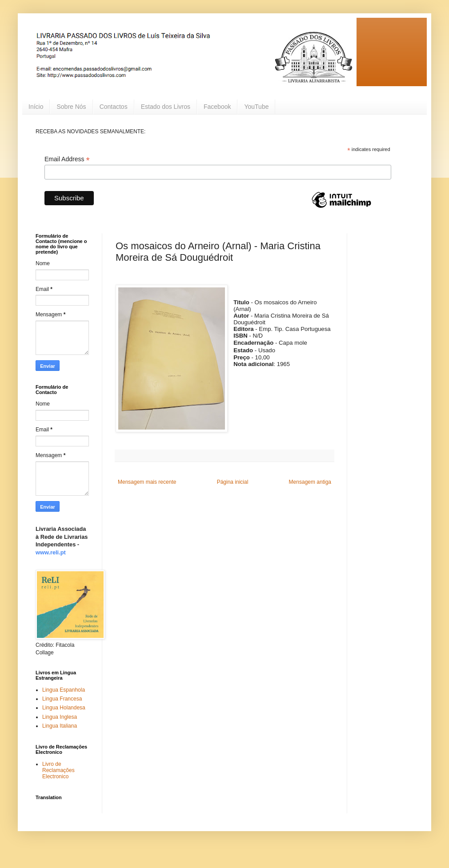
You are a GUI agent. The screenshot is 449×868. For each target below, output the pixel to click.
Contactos (114, 107)
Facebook (217, 107)
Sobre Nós (71, 107)
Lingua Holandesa (64, 708)
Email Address (67, 159)
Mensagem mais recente (147, 482)
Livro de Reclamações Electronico (58, 770)
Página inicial (233, 482)
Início (36, 107)
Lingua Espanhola (64, 690)
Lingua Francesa (62, 699)
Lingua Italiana (60, 726)
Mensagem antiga (310, 482)
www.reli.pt (51, 552)
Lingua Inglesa (60, 717)
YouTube (256, 107)
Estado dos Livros (166, 107)
